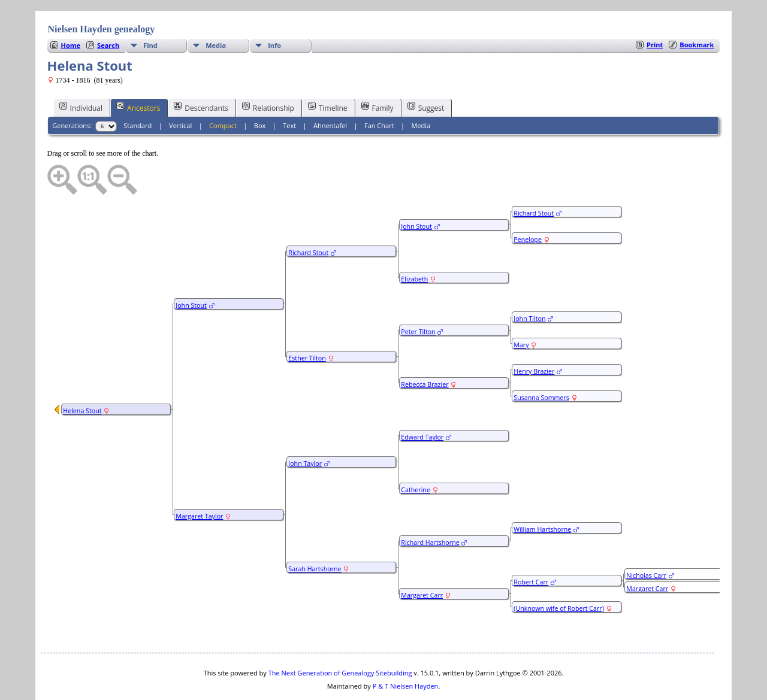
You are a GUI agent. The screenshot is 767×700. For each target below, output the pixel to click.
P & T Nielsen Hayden (406, 650)
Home (71, 9)
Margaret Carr (422, 559)
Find (150, 9)
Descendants (201, 71)
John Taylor (305, 428)
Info (274, 9)
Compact (223, 90)
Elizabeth (414, 243)
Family (378, 71)
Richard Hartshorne (430, 507)
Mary (521, 309)
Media (216, 9)
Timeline (328, 71)
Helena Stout (82, 375)
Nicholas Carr (646, 540)
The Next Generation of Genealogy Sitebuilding (340, 637)
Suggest (426, 71)
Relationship (268, 71)
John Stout (191, 269)
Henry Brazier (534, 335)
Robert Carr (531, 546)
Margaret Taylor (199, 480)
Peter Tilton (418, 296)
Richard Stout (308, 217)
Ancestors (138, 71)
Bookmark (697, 9)
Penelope (528, 204)
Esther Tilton (307, 322)
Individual (81, 71)
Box (260, 90)
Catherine (416, 454)
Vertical (180, 90)
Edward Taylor (422, 401)
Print (655, 9)
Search (108, 9)
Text (289, 90)
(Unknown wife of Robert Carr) (559, 572)
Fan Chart (379, 90)
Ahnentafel (330, 90)
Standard (138, 90)
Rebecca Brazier (425, 349)
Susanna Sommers (541, 362)
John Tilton (529, 283)
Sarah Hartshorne (315, 533)
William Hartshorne (542, 493)
